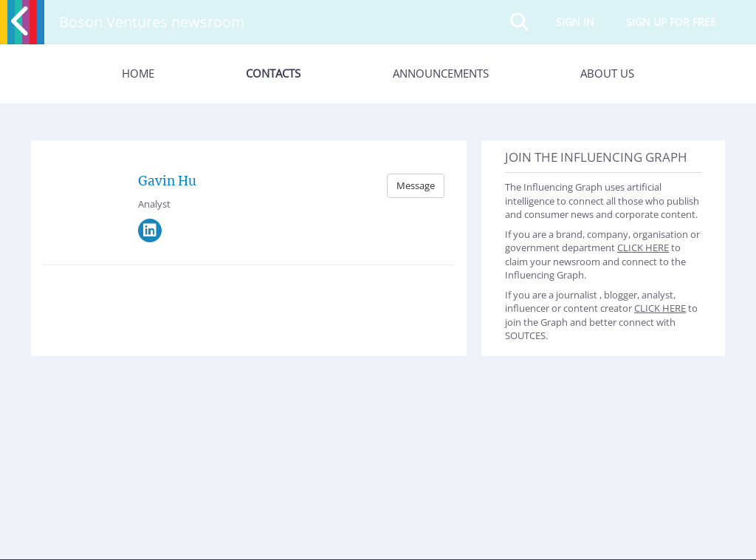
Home (138, 73)
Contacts (273, 73)
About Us (607, 73)
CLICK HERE (643, 247)
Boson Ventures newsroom (152, 22)
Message (416, 185)
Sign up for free (671, 22)
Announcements (441, 73)
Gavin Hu (167, 181)
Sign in (575, 22)
